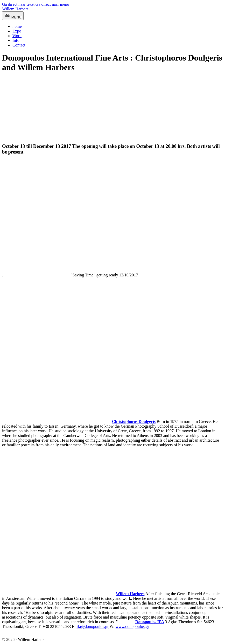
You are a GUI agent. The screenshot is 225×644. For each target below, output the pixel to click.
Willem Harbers (15, 9)
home (17, 26)
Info (16, 40)
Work (17, 36)
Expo (17, 31)
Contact (19, 45)
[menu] (13, 16)
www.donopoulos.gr (132, 626)
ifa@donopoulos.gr (93, 626)
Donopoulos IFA (150, 622)
